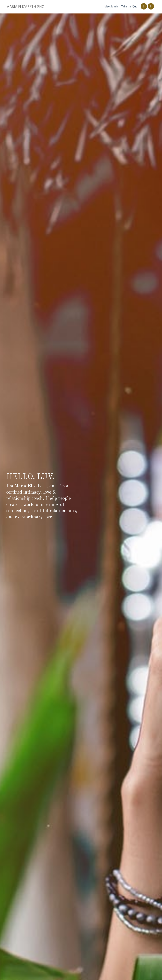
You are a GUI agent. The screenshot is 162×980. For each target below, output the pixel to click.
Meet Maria (111, 7)
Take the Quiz (129, 7)
